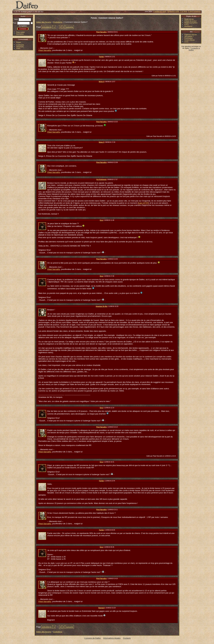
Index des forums (44, 22)
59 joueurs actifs (173, 11)
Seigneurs (20, 47)
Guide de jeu (189, 19)
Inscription (20, 34)
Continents (20, 45)
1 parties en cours (160, 11)
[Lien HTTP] (143, 203)
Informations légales (112, 638)
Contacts (127, 638)
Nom (23, 19)
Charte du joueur (191, 21)
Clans (18, 48)
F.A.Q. (187, 25)
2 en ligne (184, 11)
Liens (186, 42)
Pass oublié (20, 32)
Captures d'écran (191, 35)
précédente (47, 27)
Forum (19, 42)
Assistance (188, 26)
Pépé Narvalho (45, 50)
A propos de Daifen (93, 638)
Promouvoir (189, 38)
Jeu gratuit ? (189, 36)
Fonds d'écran (190, 40)
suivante (70, 27)
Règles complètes (191, 23)
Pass (21, 23)
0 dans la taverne (194, 11)
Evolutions (58, 22)
